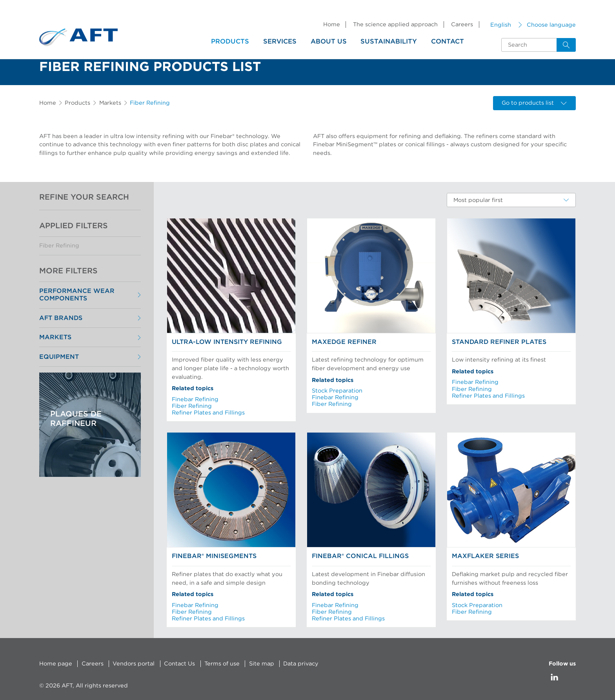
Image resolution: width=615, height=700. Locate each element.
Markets (110, 103)
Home (332, 25)
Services (280, 42)
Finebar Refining (195, 399)
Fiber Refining (59, 246)
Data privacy (301, 664)
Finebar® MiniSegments (214, 556)
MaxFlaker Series (485, 556)
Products (230, 42)
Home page (56, 664)
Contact (448, 42)
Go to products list (534, 103)
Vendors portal (134, 664)
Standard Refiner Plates (499, 342)
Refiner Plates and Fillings (208, 413)
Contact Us (179, 664)
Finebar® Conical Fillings (360, 556)
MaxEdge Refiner (344, 342)
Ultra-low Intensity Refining (227, 342)
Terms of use (222, 664)
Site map (262, 664)
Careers (462, 25)
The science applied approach (395, 25)
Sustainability (389, 42)
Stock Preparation (337, 391)
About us (329, 42)
